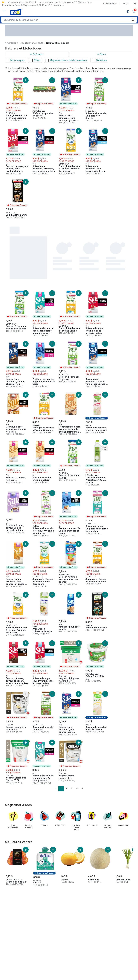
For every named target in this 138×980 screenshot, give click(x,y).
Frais (125, 3)
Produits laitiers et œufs (31, 43)
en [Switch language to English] (135, 3)
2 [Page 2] (66, 788)
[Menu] (4, 11)
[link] (56, 789)
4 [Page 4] (77, 788)
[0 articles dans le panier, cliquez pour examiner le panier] (134, 12)
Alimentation (11, 43)
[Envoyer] (133, 20)
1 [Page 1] (61, 788)
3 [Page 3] (72, 788)
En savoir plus (58, 5)
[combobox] (69, 20)
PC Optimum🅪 (110, 3)
